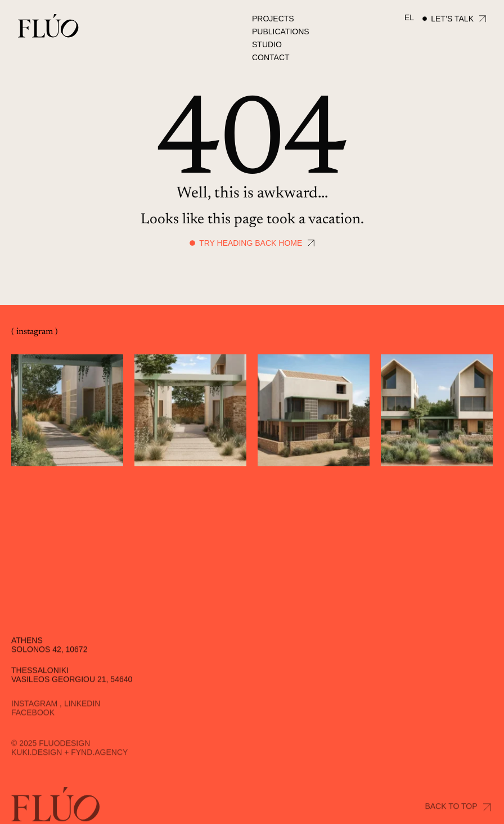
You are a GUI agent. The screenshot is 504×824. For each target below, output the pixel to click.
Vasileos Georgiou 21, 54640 (72, 693)
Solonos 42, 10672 (49, 663)
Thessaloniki (40, 684)
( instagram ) (35, 332)
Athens (27, 654)
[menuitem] (409, 18)
